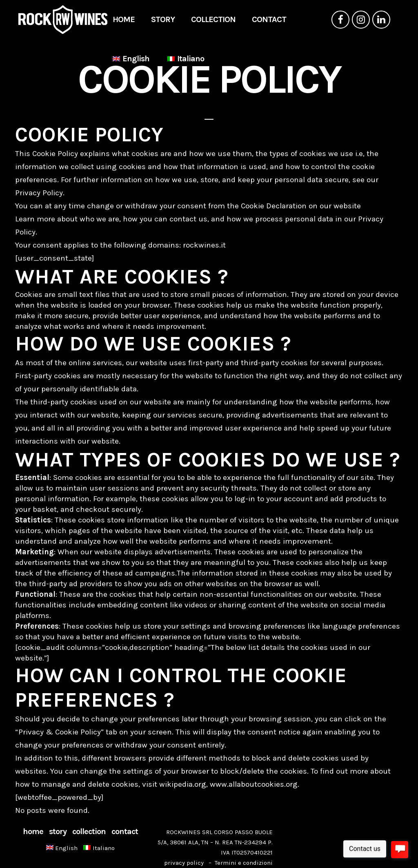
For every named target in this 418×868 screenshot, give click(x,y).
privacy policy (184, 863)
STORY (58, 832)
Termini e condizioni (244, 863)
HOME (33, 832)
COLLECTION (89, 832)
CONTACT (125, 832)
